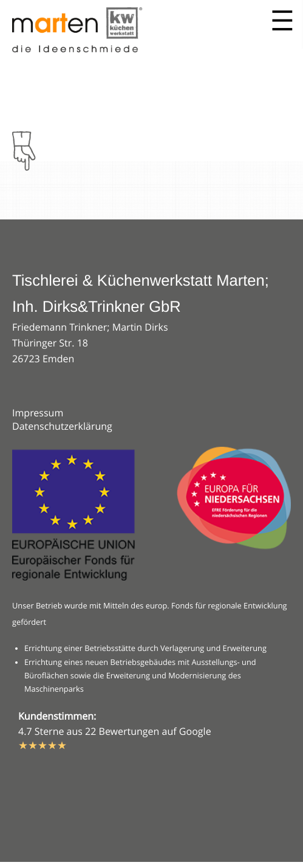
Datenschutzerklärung (62, 426)
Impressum (38, 413)
